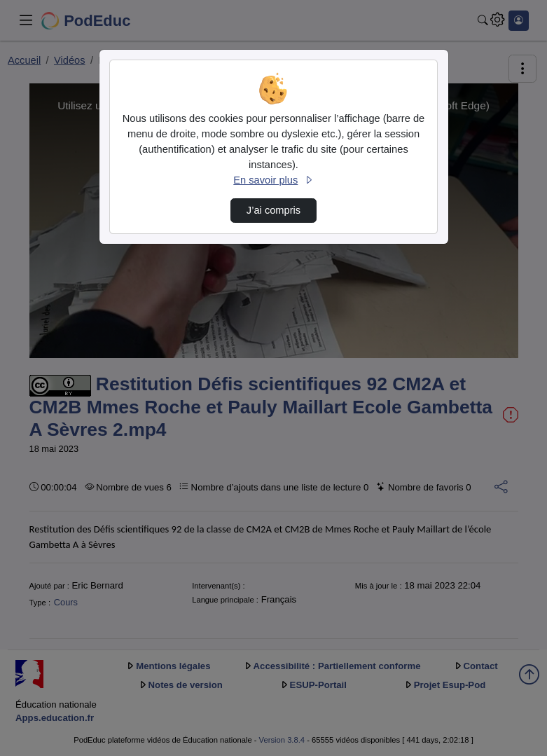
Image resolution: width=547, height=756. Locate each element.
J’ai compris (273, 210)
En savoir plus (273, 180)
